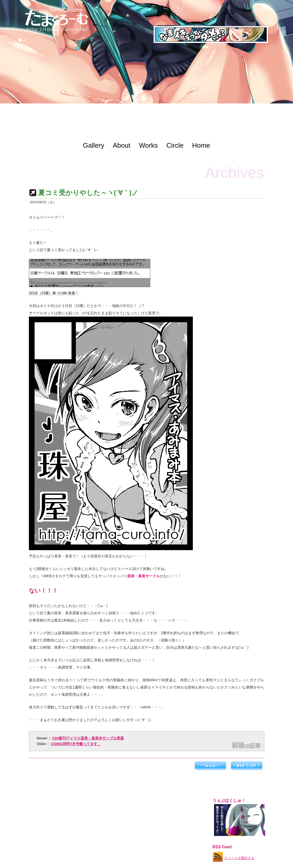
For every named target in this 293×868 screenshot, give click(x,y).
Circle (175, 145)
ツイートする (210, 766)
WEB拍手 (246, 766)
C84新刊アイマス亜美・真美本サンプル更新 (88, 738)
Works (148, 145)
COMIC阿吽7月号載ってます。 (76, 744)
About (122, 145)
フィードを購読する (233, 856)
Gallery (93, 145)
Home (201, 145)
